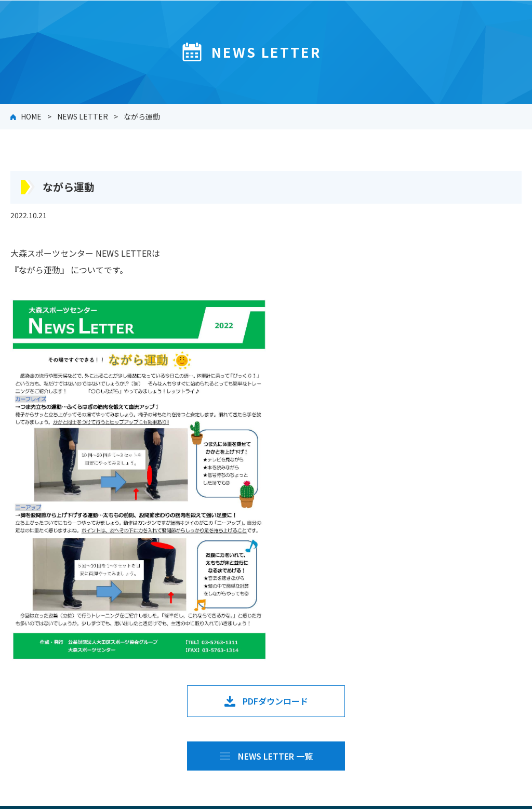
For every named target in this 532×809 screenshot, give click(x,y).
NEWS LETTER (83, 116)
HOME (31, 116)
